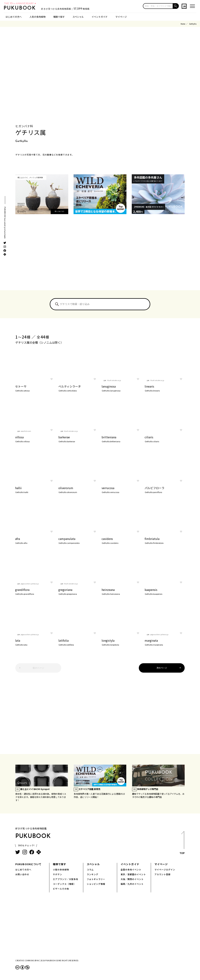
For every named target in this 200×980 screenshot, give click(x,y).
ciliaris (165, 439)
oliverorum (78, 489)
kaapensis (165, 591)
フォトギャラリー (96, 879)
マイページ (121, 17)
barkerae (78, 439)
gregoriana (78, 591)
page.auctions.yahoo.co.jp (30, 584)
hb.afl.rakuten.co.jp (114, 380)
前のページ (38, 668)
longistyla (122, 642)
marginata (165, 642)
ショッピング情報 (96, 884)
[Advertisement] (100, 257)
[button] (176, 6)
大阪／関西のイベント (132, 879)
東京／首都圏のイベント (133, 874)
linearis (165, 388)
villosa (35, 439)
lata (35, 642)
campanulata (78, 540)
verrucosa (122, 489)
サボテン (57, 874)
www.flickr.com (26, 431)
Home (183, 24)
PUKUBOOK (22, 8)
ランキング (93, 874)
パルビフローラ (165, 489)
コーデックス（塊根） (64, 884)
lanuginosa (122, 388)
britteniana (122, 439)
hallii (35, 489)
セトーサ (35, 388)
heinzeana (122, 591)
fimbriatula (165, 540)
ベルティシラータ (78, 388)
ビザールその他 (61, 889)
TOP (182, 844)
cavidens (122, 540)
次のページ (162, 668)
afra (35, 540)
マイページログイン (165, 869)
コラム (90, 869)
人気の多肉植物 (37, 17)
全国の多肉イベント (131, 869)
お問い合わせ (22, 874)
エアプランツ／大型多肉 (66, 879)
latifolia (78, 642)
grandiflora (35, 591)
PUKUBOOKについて (28, 864)
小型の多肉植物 (61, 869)
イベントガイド (100, 17)
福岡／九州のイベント (132, 884)
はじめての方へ (14, 17)
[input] (158, 6)
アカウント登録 (163, 874)
